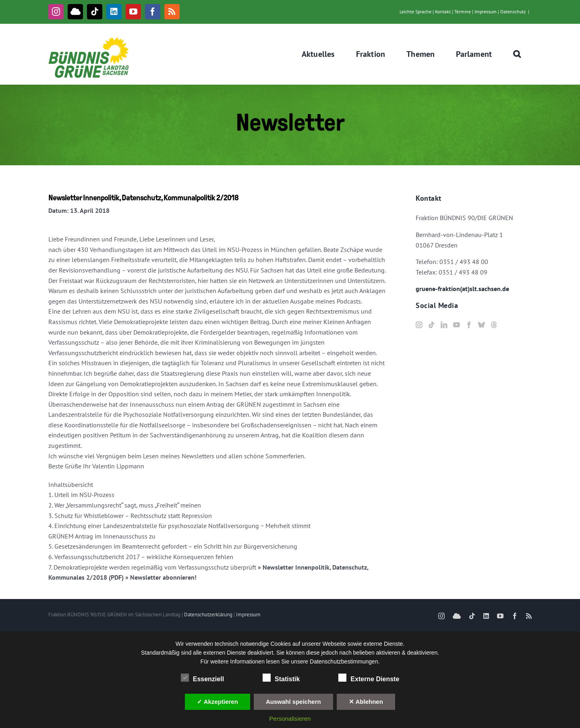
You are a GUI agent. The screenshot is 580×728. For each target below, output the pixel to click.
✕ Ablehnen (366, 702)
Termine (463, 11)
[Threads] (494, 325)
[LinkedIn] (444, 325)
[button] (517, 54)
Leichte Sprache (415, 11)
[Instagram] (419, 325)
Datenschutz (513, 11)
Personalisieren (290, 719)
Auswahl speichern (293, 702)
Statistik (281, 678)
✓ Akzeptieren (217, 702)
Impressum (486, 11)
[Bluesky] (481, 325)
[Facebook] (469, 325)
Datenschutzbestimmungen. (345, 661)
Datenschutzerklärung (208, 615)
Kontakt (443, 11)
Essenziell (202, 678)
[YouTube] (456, 325)
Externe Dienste (369, 678)
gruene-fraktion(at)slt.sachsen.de (462, 289)
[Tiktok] (431, 325)
